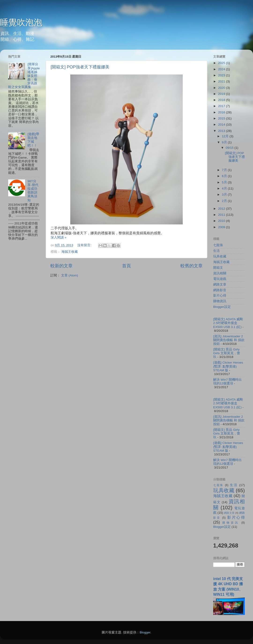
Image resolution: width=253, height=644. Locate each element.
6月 (225, 176)
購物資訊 (220, 301)
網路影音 (220, 290)
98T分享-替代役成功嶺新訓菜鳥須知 (33, 191)
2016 (222, 112)
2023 (222, 75)
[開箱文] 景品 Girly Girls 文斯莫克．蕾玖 (227, 353)
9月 (225, 142)
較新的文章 (61, 266)
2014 (222, 125)
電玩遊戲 (220, 279)
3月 (225, 195)
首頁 (126, 266)
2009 (222, 227)
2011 (222, 215)
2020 (222, 88)
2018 (222, 100)
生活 (216, 251)
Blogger (145, 632)
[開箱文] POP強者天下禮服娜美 (80, 67)
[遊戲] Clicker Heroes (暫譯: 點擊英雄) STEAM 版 (228, 366)
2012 (222, 209)
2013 (222, 131)
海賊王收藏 (70, 252)
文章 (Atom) (70, 275)
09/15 (230, 148)
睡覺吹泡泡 (21, 22)
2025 (222, 63)
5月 (225, 182)
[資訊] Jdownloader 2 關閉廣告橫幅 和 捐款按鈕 (229, 340)
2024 (222, 69)
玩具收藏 (220, 256)
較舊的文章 (192, 266)
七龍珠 (218, 245)
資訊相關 (220, 273)
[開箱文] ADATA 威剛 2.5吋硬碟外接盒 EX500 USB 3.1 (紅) (228, 323)
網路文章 (220, 285)
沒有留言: (85, 245)
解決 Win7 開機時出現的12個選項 (227, 382)
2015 (222, 118)
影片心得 (220, 296)
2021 (222, 81)
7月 (225, 170)
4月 (225, 188)
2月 (225, 201)
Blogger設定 (222, 307)
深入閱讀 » (58, 237)
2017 (222, 106)
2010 (222, 221)
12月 (226, 136)
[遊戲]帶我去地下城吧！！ (33, 140)
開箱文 (218, 268)
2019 (222, 94)
